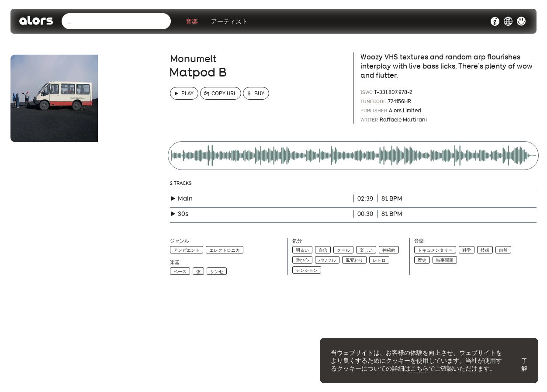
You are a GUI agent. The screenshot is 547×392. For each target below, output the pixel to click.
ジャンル (180, 241)
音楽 (192, 21)
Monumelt (193, 59)
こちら (419, 368)
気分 (297, 241)
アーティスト (229, 21)
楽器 (175, 262)
